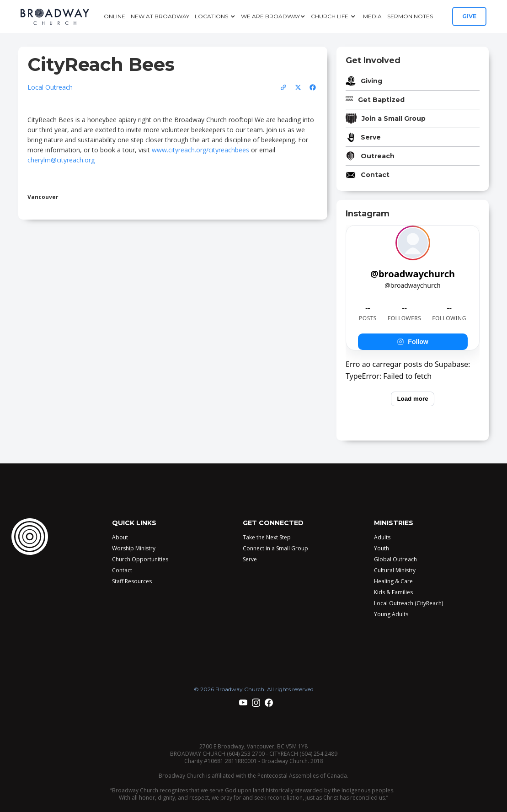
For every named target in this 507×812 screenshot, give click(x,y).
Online (115, 16)
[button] (215, 16)
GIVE (469, 16)
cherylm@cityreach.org (61, 160)
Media (372, 16)
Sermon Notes (410, 16)
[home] (55, 17)
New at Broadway (160, 16)
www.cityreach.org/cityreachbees (200, 150)
